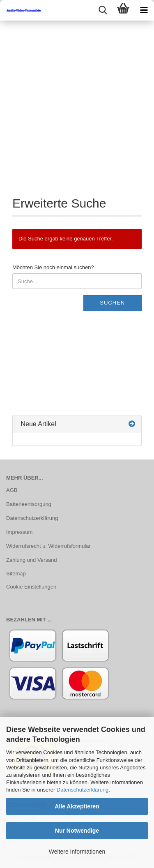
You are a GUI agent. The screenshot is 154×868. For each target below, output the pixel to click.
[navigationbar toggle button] (144, 10)
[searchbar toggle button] (103, 10)
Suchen (112, 303)
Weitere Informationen (77, 852)
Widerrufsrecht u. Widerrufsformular (48, 546)
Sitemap (16, 574)
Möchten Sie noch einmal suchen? (53, 267)
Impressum (19, 532)
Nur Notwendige (77, 831)
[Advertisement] (77, 102)
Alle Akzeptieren (77, 806)
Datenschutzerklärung (83, 790)
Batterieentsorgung (29, 504)
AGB (12, 490)
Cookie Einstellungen (31, 587)
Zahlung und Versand (32, 560)
